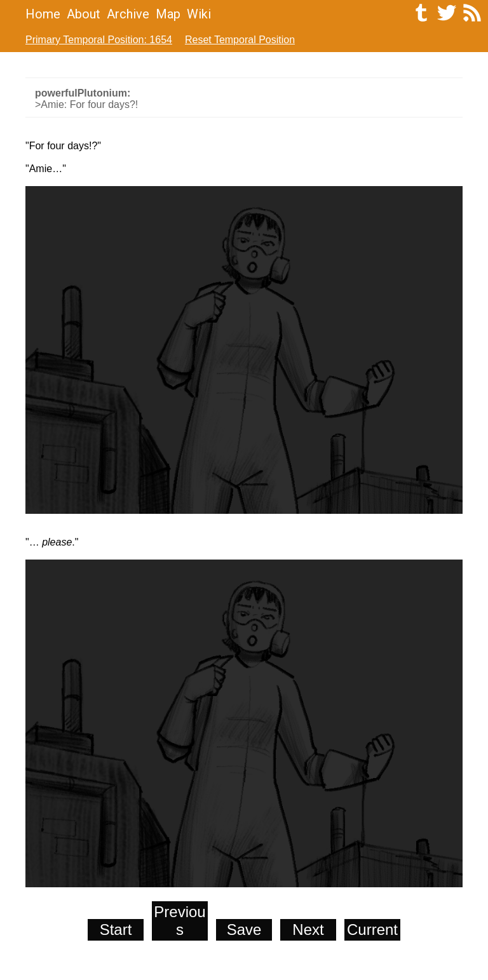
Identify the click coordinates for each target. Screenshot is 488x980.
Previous (180, 921)
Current (372, 930)
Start (116, 930)
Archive (128, 14)
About (84, 14)
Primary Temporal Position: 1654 (99, 40)
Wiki (199, 14)
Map (168, 14)
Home (43, 14)
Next (308, 930)
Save (244, 930)
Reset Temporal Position (240, 40)
